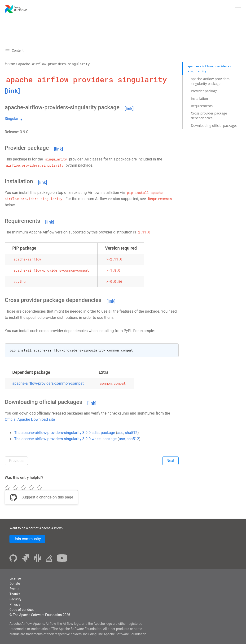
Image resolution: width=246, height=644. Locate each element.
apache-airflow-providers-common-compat (48, 383)
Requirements (202, 106)
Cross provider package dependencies (209, 116)
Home (10, 64)
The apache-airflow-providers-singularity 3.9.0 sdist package (65, 433)
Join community (27, 539)
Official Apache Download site (30, 419)
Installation (199, 98)
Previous (16, 461)
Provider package (204, 91)
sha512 (131, 433)
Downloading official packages (214, 126)
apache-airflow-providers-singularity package (211, 81)
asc (120, 433)
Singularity (14, 119)
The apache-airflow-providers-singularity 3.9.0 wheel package (65, 439)
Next (170, 461)
